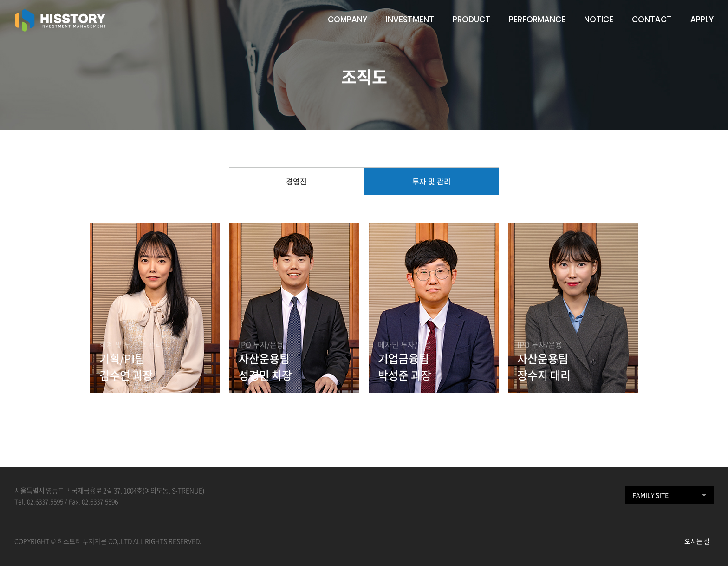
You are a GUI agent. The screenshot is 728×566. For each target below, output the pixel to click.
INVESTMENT (410, 20)
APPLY (702, 20)
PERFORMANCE (537, 20)
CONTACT (652, 20)
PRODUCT (471, 20)
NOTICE (599, 20)
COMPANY (348, 20)
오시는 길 (697, 541)
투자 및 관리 (432, 181)
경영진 (296, 181)
